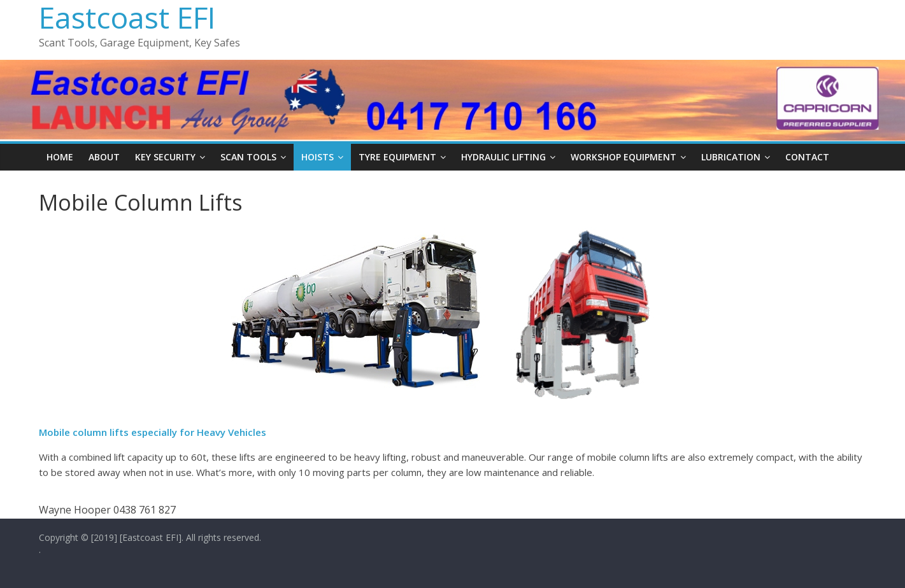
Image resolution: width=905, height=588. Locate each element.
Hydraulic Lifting (503, 157)
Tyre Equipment (397, 157)
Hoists (317, 157)
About (104, 157)
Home (60, 157)
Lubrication (731, 157)
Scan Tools (248, 157)
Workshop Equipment (624, 157)
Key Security (165, 157)
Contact (807, 157)
